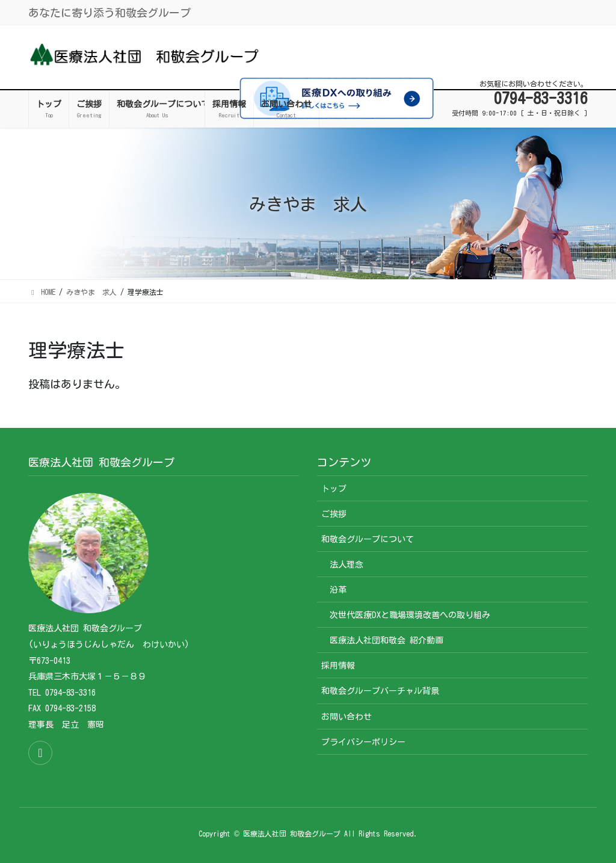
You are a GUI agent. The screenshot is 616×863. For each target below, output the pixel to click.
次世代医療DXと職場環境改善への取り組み (410, 615)
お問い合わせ (346, 717)
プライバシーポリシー (363, 742)
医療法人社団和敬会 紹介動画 (387, 640)
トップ (334, 489)
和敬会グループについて (368, 539)
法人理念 (346, 565)
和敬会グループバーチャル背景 (380, 691)
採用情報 (338, 666)
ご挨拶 (334, 514)
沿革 (338, 590)
